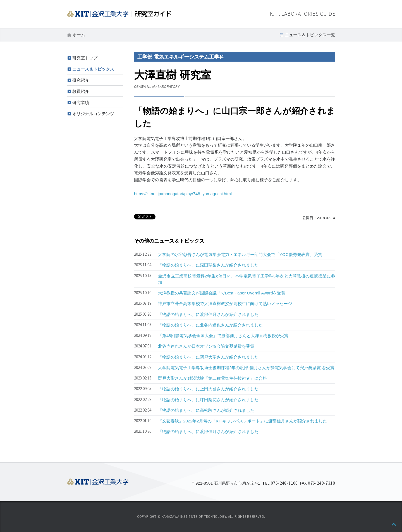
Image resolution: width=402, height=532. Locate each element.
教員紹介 (81, 91)
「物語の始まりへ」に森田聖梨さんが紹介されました (208, 265)
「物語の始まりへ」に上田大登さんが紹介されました (208, 389)
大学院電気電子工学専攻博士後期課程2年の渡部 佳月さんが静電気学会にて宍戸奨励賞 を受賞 (246, 368)
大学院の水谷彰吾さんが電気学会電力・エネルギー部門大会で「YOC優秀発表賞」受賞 (240, 254)
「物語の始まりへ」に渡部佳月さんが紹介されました (208, 314)
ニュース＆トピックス (93, 69)
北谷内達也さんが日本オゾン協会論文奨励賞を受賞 (206, 346)
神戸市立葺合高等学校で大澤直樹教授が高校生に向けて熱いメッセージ (225, 304)
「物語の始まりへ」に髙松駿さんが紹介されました (206, 410)
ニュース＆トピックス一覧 (310, 35)
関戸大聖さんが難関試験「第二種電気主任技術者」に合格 (212, 378)
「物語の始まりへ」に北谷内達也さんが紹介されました (210, 325)
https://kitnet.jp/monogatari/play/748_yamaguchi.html (183, 194)
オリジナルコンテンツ (93, 114)
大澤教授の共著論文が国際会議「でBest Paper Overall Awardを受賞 (222, 293)
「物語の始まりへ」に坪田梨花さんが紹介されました (208, 400)
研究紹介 (81, 80)
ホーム (79, 35)
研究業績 (81, 102)
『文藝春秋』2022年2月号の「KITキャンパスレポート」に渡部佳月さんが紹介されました (242, 421)
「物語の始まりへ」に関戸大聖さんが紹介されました (208, 357)
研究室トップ (85, 58)
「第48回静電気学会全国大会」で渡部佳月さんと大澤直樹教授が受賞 (223, 336)
